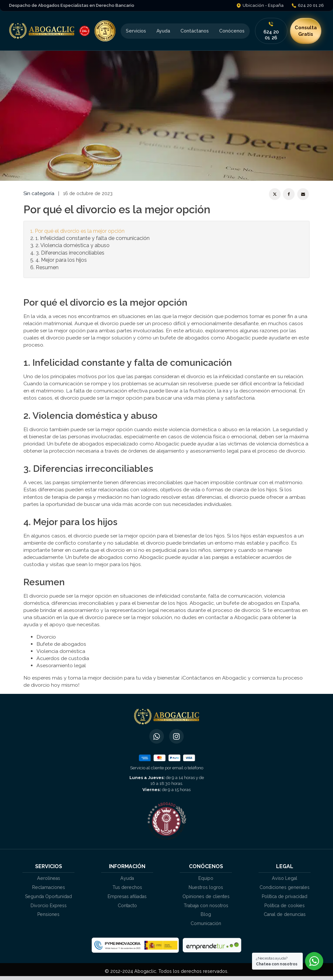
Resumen (47, 267)
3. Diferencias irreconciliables (70, 253)
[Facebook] (289, 194)
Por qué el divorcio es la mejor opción (80, 231)
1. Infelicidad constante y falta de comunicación (93, 238)
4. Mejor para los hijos (61, 260)
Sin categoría (39, 193)
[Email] (303, 194)
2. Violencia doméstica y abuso (73, 245)
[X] (275, 194)
